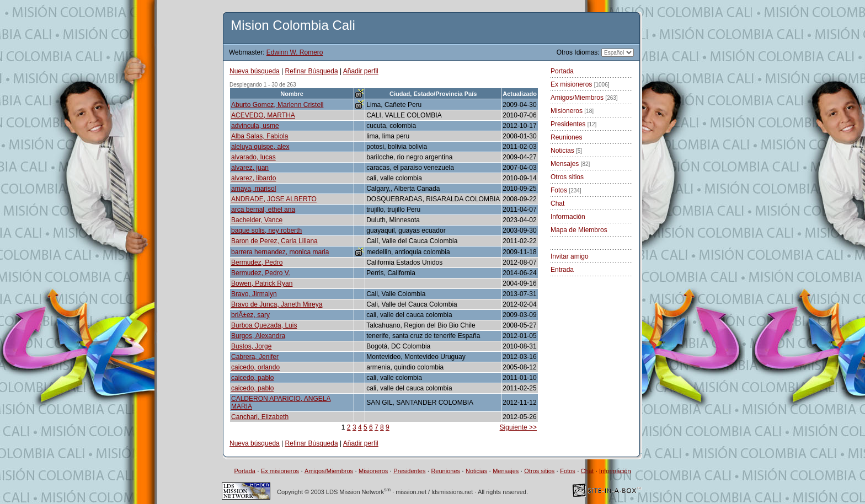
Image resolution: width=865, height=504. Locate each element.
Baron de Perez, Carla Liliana (274, 241)
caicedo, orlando (255, 367)
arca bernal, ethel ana (263, 210)
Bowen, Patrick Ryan (262, 283)
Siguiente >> (518, 427)
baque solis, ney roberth (266, 230)
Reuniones (566, 137)
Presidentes (573, 124)
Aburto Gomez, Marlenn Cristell (277, 105)
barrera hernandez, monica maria (280, 252)
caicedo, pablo (252, 378)
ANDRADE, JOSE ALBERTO (274, 199)
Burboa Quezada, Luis (264, 325)
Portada (562, 71)
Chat (557, 203)
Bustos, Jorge (251, 346)
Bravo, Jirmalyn (254, 294)
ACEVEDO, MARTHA (263, 115)
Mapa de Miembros (579, 230)
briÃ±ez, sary (250, 315)
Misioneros (572, 111)
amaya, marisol (253, 189)
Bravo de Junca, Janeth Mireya (277, 304)
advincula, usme (255, 126)
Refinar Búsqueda (312, 71)
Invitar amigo (570, 256)
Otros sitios (567, 177)
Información (568, 217)
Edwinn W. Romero (295, 52)
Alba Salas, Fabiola (260, 136)
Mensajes (570, 164)
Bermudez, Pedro (257, 262)
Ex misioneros (580, 84)
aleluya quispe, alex (260, 147)
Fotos (566, 190)
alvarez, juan (250, 168)
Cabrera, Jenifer (255, 357)
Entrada (562, 270)
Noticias (566, 151)
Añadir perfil (361, 71)
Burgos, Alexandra (258, 336)
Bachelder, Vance (257, 220)
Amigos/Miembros (584, 98)
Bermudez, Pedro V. (261, 273)
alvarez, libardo (253, 178)
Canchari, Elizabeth (260, 417)
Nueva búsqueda (255, 71)
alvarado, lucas (253, 157)
